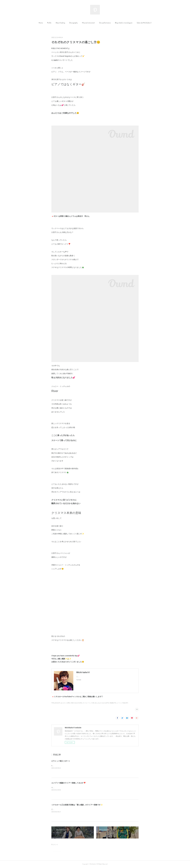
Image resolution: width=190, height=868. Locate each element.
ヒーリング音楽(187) (122, 703)
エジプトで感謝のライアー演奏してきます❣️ (69, 783)
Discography (73, 23)
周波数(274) (113, 703)
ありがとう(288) (65, 703)
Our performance (105, 23)
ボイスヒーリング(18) (88, 703)
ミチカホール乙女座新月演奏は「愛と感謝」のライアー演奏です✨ (77, 805)
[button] (41, 23)
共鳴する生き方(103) (76, 703)
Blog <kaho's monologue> (124, 23)
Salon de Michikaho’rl (144, 23)
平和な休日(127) (56, 703)
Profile (49, 23)
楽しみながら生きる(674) (102, 703)
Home (41, 23)
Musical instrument (88, 23)
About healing (60, 23)
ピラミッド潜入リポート (61, 761)
